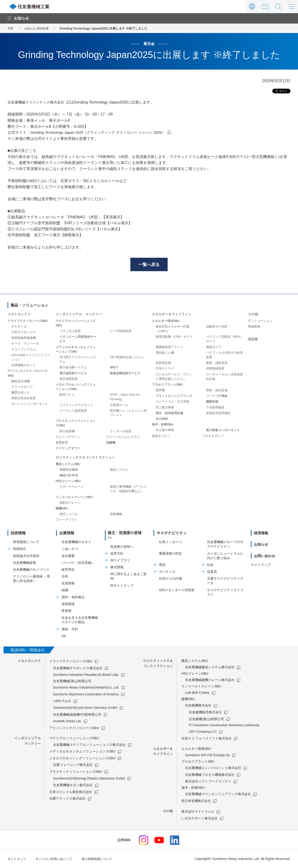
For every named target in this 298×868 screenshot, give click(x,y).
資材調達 (68, 605)
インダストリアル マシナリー (79, 315)
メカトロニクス (19, 315)
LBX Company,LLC (203, 732)
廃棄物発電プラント (169, 348)
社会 (210, 565)
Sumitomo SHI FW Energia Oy (207, 756)
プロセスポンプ (213, 437)
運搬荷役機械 (69, 470)
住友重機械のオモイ (76, 543)
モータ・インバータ (25, 344)
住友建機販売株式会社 (205, 713)
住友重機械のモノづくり (31, 570)
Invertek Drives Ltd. (67, 722)
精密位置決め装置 (24, 399)
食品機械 (162, 419)
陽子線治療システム (73, 368)
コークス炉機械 (217, 397)
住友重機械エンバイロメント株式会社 (213, 768)
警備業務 (254, 327)
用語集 (253, 340)
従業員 (212, 572)
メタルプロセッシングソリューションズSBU (82, 759)
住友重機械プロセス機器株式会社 (210, 775)
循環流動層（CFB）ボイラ (174, 337)
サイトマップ (261, 565)
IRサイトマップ (122, 581)
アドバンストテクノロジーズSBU (74, 729)
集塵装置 (62, 443)
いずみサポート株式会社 (199, 819)
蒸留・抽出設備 (217, 391)
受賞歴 (66, 611)
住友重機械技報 (25, 563)
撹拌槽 (160, 391)
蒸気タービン (161, 437)
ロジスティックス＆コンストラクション (85, 458)
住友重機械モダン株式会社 (73, 786)
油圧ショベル (69, 515)
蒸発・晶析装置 (217, 363)
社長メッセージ (170, 543)
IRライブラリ (120, 557)
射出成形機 (67, 432)
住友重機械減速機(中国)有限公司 (77, 715)
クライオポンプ (22, 388)
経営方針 (117, 549)
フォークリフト (66, 521)
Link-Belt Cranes (197, 693)
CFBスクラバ (165, 369)
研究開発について (26, 543)
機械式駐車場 (69, 476)
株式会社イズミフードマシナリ (208, 782)
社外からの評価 (170, 579)
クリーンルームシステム (123, 438)
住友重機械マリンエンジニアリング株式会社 (218, 795)
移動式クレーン (70, 503)
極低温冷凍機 (21, 382)
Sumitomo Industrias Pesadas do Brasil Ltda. (86, 675)
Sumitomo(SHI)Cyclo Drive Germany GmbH (85, 708)
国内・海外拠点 (73, 598)
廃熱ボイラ (214, 348)
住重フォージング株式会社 (73, 766)
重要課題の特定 (170, 554)
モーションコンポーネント (30, 405)
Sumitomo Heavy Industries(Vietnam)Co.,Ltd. (86, 688)
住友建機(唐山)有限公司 (206, 720)
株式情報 (117, 563)
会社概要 (68, 557)
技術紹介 (20, 549)
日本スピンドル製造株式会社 (71, 793)
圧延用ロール (119, 406)
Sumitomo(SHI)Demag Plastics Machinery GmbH (89, 779)
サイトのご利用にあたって (57, 859)
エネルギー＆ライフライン (172, 315)
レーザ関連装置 (121, 332)
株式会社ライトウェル (198, 812)
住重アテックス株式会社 (67, 799)
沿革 (65, 577)
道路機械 (116, 515)
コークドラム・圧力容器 (172, 402)
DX (64, 637)
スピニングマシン (68, 438)
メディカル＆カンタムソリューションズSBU (82, 752)
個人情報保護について (102, 859)
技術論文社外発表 (26, 557)
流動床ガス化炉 (217, 327)
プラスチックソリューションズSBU (76, 772)
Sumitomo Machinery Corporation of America (86, 695)
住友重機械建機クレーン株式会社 (210, 681)
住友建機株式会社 (198, 706)
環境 (162, 565)
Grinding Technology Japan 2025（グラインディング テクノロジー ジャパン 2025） (101, 132)
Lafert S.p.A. (62, 702)
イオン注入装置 (70, 332)
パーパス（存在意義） (78, 563)
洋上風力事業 (165, 408)
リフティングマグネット (76, 406)
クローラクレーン (72, 487)
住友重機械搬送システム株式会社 (210, 668)
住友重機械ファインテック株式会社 (38, 102)
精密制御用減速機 (24, 338)
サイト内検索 (278, 6)
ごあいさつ (70, 549)
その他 (253, 315)
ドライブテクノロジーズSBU (71, 662)
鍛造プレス (67, 395)
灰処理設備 (163, 363)
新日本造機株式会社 (196, 802)
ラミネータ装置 (121, 432)
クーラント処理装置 (73, 411)
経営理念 (68, 570)
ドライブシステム (24, 350)
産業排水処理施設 (218, 414)
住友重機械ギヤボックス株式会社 (78, 669)
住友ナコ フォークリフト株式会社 (207, 739)
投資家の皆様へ (122, 543)
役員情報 (68, 584)
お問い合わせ (265, 6)
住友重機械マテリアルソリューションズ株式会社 (89, 745)
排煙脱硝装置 (215, 369)
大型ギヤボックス (24, 333)
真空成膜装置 (69, 380)
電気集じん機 (165, 353)
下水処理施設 (215, 408)
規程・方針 (70, 630)
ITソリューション (260, 322)
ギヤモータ (19, 327)
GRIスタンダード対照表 (177, 591)
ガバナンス (167, 572)
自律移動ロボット (24, 366)
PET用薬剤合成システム (127, 358)
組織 (65, 591)
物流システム (119, 470)
